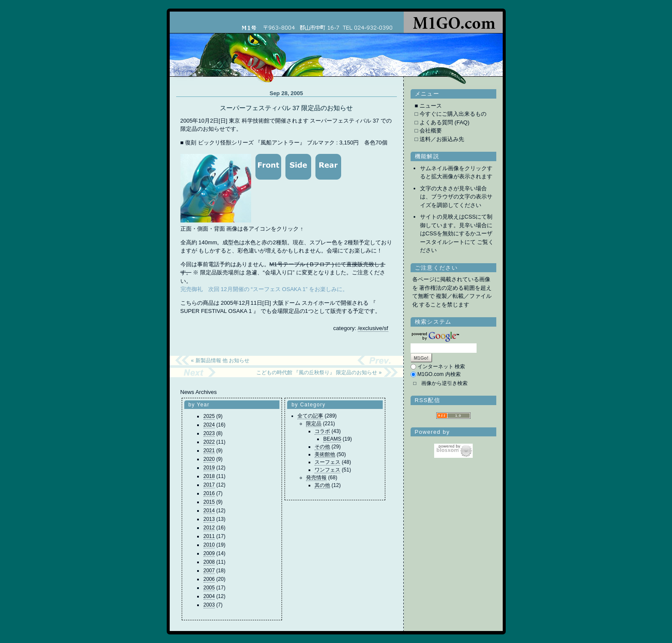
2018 (209, 476)
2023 (209, 433)
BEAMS (332, 439)
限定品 (314, 424)
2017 (209, 485)
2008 (209, 562)
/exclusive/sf (373, 328)
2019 (209, 468)
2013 (209, 519)
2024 (209, 425)
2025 (209, 416)
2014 (209, 511)
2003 (209, 605)
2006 (209, 579)
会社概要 (431, 131)
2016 (209, 493)
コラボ (322, 431)
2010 (209, 545)
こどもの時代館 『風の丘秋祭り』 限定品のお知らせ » (319, 373)
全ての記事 (310, 416)
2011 (209, 536)
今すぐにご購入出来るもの (453, 114)
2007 (209, 571)
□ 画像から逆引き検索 (440, 383)
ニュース (431, 106)
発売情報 (316, 478)
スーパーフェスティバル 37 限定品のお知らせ (286, 108)
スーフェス (327, 462)
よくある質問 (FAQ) (444, 122)
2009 (209, 553)
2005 (209, 588)
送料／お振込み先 (442, 139)
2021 (209, 451)
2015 (209, 502)
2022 (209, 442)
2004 (209, 596)
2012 (209, 528)
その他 (322, 447)
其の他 (322, 485)
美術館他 (325, 454)
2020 (209, 459)
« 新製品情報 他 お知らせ (220, 361)
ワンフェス (327, 470)
